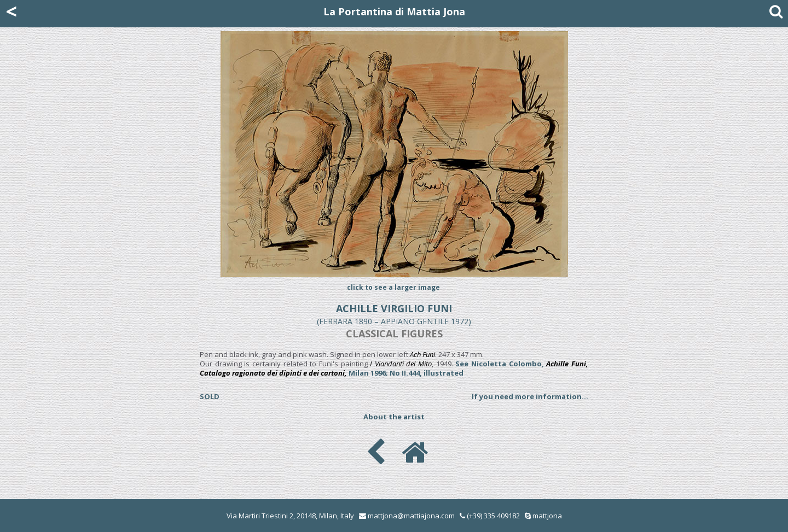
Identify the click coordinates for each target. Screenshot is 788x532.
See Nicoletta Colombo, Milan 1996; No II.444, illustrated (394, 368)
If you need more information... (530, 396)
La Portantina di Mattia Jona (394, 11)
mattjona (547, 516)
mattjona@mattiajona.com (411, 516)
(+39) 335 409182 (490, 516)
